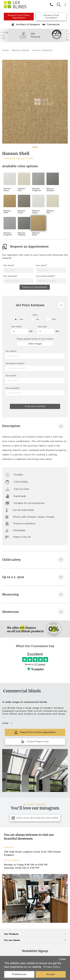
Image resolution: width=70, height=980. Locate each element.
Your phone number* (46, 276)
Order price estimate (35, 406)
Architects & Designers (25, 25)
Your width (16, 327)
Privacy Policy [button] (52, 967)
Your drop (42, 327)
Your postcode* (10, 276)
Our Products (35, 934)
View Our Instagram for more (35, 818)
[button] (64, 898)
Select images (35, 344)
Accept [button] (51, 974)
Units (35, 315)
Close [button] (63, 959)
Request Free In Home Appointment (19, 17)
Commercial (51, 25)
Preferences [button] (19, 974)
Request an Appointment (35, 287)
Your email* (41, 265)
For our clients (35, 940)
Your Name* (9, 265)
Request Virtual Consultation (51, 17)
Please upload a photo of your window (35, 339)
